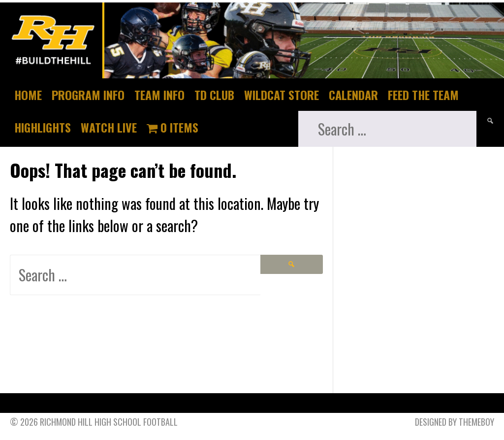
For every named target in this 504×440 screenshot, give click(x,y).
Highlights (43, 127)
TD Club (214, 95)
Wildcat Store (282, 95)
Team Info (159, 95)
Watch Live (109, 127)
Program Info (88, 95)
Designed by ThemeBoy (455, 422)
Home (28, 95)
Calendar (353, 95)
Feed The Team (423, 95)
